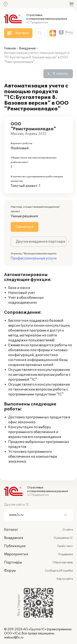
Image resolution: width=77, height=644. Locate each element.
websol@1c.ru (14, 638)
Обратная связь (63, 563)
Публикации (15, 546)
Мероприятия (16, 554)
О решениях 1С (63, 538)
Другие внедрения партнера (41, 242)
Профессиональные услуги (34, 258)
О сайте (68, 530)
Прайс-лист (65, 546)
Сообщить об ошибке (59, 571)
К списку (60, 74)
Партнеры (13, 563)
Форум (10, 571)
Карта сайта (65, 579)
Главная (10, 48)
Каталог (11, 530)
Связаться (25, 227)
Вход (69, 32)
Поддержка (65, 554)
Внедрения (27, 48)
